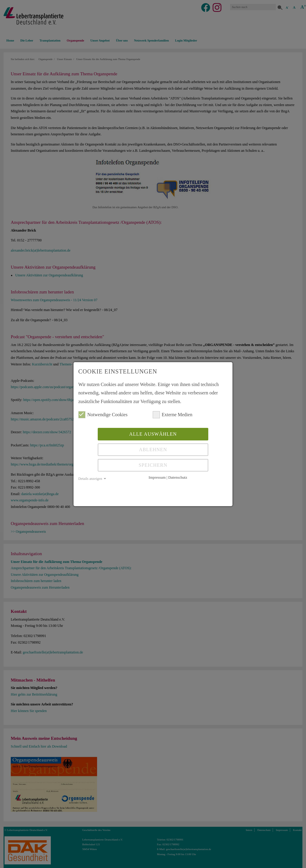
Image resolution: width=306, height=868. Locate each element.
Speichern (153, 465)
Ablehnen (153, 450)
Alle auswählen (153, 434)
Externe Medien (173, 415)
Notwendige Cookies (103, 415)
